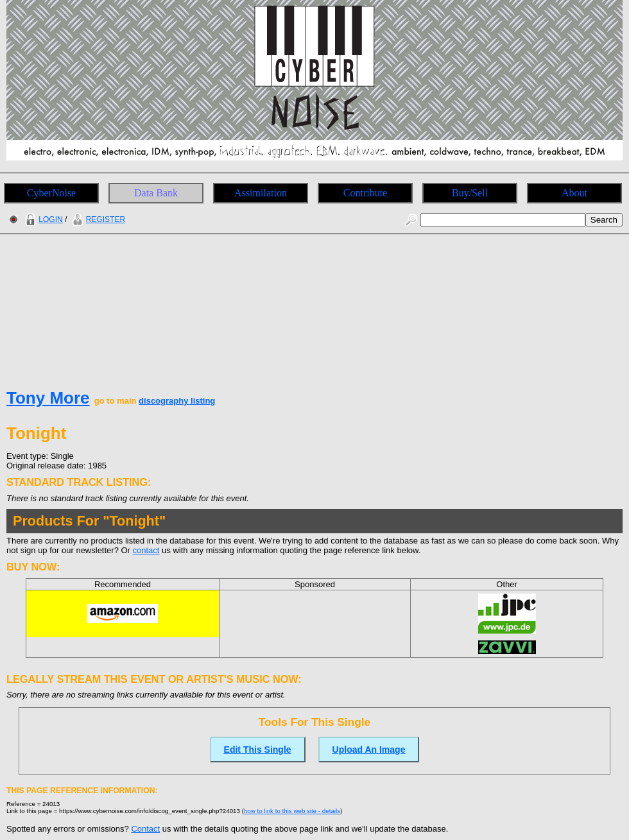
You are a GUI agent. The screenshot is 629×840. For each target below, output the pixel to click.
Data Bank (156, 193)
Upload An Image (369, 750)
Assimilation (261, 193)
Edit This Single (258, 750)
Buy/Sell (470, 193)
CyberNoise (51, 193)
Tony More (48, 398)
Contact (145, 829)
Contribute (365, 193)
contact (146, 550)
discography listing (177, 401)
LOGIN (42, 219)
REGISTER (97, 219)
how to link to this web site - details (292, 811)
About (574, 193)
